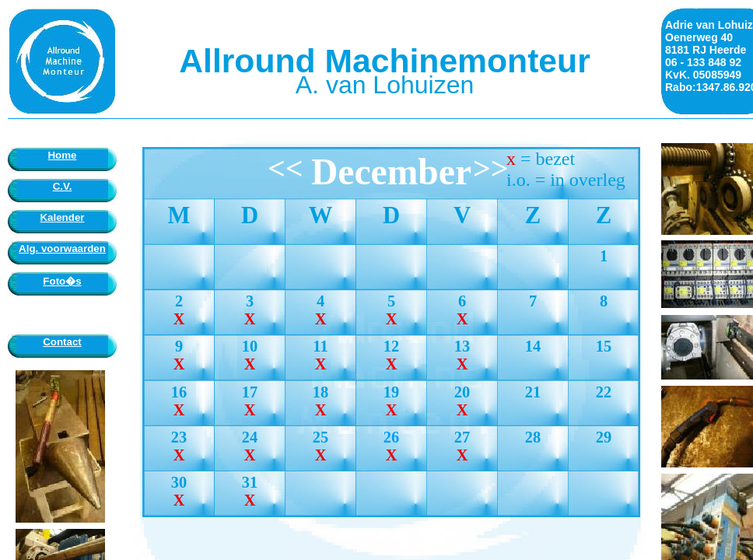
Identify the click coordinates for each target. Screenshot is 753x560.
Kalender (62, 217)
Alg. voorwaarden (62, 248)
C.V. (63, 186)
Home (62, 155)
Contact (62, 342)
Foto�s (62, 281)
